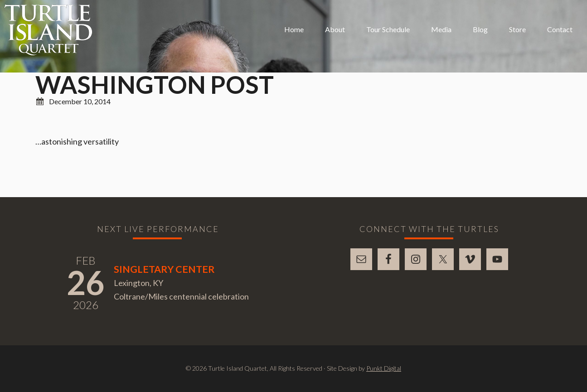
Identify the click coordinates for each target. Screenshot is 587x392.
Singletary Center (164, 269)
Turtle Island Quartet (48, 30)
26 (86, 282)
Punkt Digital (384, 368)
